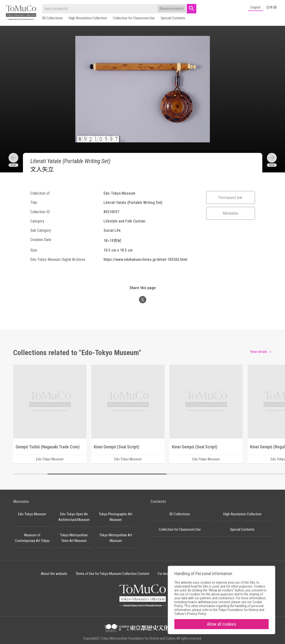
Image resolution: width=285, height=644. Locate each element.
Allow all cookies (222, 624)
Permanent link (230, 198)
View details (259, 352)
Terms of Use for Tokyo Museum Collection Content (112, 574)
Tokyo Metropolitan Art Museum (116, 538)
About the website (54, 574)
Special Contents (173, 18)
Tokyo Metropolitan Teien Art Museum (74, 538)
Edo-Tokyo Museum (32, 514)
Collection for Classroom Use (134, 18)
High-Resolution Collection (88, 18)
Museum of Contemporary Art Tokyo (32, 538)
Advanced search (172, 9)
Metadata (231, 213)
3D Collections (52, 18)
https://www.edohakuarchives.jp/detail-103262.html (145, 259)
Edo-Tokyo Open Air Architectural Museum (74, 517)
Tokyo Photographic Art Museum (116, 517)
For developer (167, 574)
